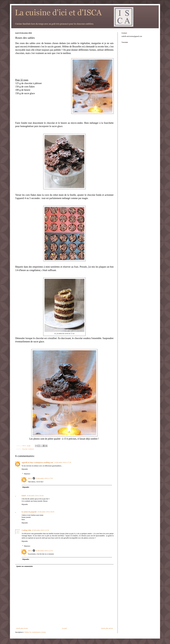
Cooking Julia (26, 530)
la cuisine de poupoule (29, 512)
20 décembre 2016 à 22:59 (44, 551)
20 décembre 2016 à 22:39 (40, 530)
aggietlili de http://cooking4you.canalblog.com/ (38, 462)
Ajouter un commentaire (24, 566)
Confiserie (31, 449)
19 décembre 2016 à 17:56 (44, 478)
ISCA (30, 478)
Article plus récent (22, 628)
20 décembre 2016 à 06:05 (46, 512)
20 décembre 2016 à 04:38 (35, 496)
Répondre (25, 469)
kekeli (24, 496)
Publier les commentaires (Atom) (35, 632)
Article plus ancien (107, 628)
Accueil (64, 628)
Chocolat (25, 449)
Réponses (27, 474)
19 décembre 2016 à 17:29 (63, 462)
